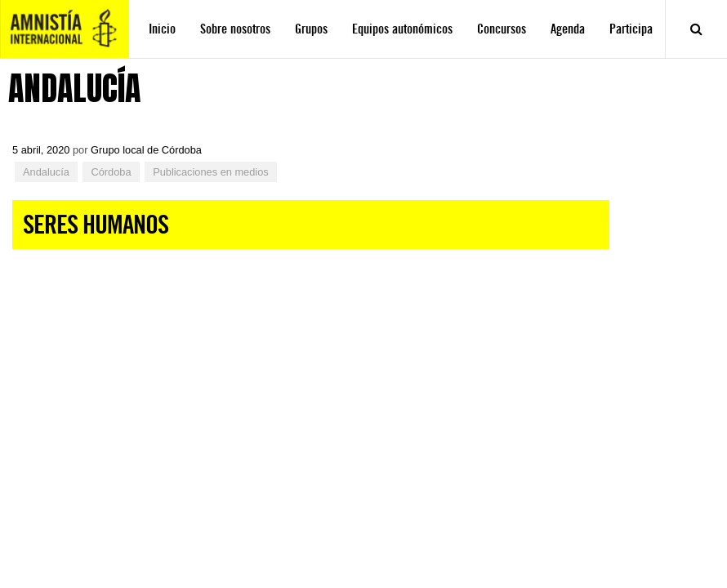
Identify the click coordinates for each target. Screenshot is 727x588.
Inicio (162, 29)
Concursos (502, 29)
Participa (631, 29)
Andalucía (46, 172)
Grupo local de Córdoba (146, 150)
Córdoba (111, 172)
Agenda (568, 29)
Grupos (311, 29)
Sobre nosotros (235, 29)
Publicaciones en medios (211, 172)
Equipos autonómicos (402, 29)
